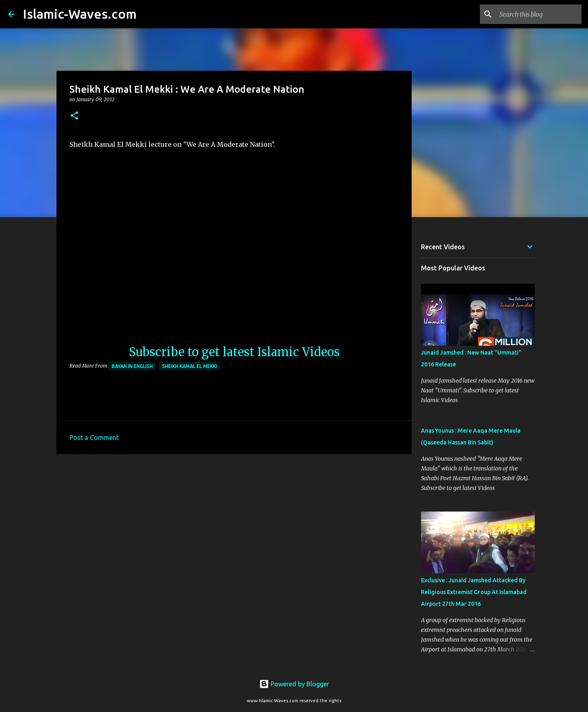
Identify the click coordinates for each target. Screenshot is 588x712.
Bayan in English (132, 366)
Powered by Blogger (294, 684)
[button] (74, 116)
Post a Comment (94, 438)
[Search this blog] (539, 14)
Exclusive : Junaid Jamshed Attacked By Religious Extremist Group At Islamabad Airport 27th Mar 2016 (474, 592)
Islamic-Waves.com (80, 14)
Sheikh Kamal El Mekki (190, 366)
